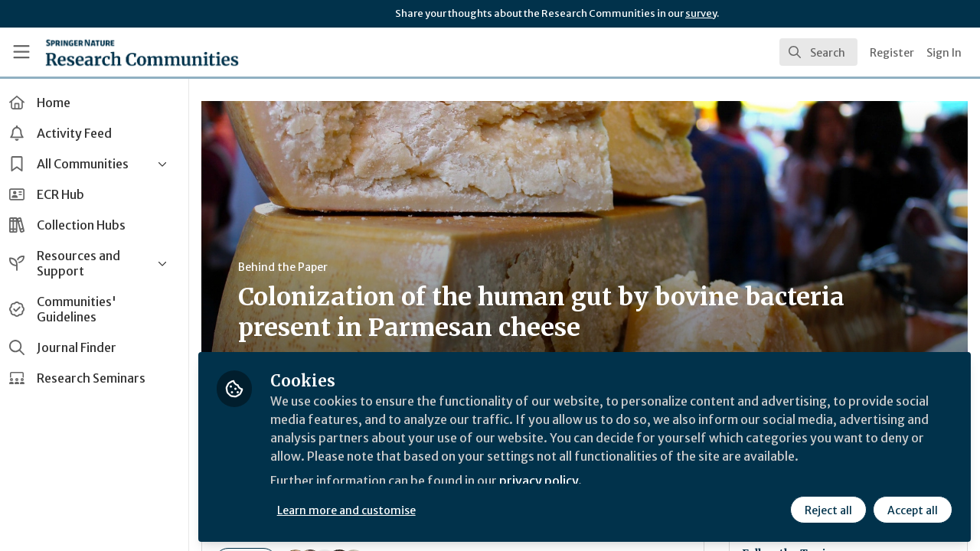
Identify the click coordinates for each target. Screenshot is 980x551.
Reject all (828, 510)
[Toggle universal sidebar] (21, 52)
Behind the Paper (290, 267)
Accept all (913, 510)
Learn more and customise (353, 510)
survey (701, 13)
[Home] (142, 52)
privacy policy (546, 481)
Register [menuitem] (892, 53)
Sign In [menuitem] (944, 53)
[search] (818, 52)
